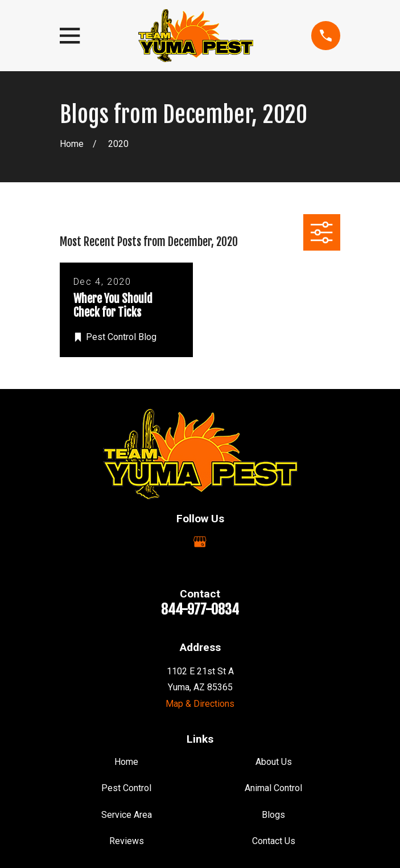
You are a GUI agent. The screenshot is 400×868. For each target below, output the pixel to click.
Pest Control (126, 788)
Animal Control (273, 788)
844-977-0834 (200, 609)
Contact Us (274, 841)
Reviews (127, 841)
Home (126, 762)
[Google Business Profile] (200, 542)
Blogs (273, 815)
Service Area (127, 815)
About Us (274, 762)
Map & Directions (200, 704)
